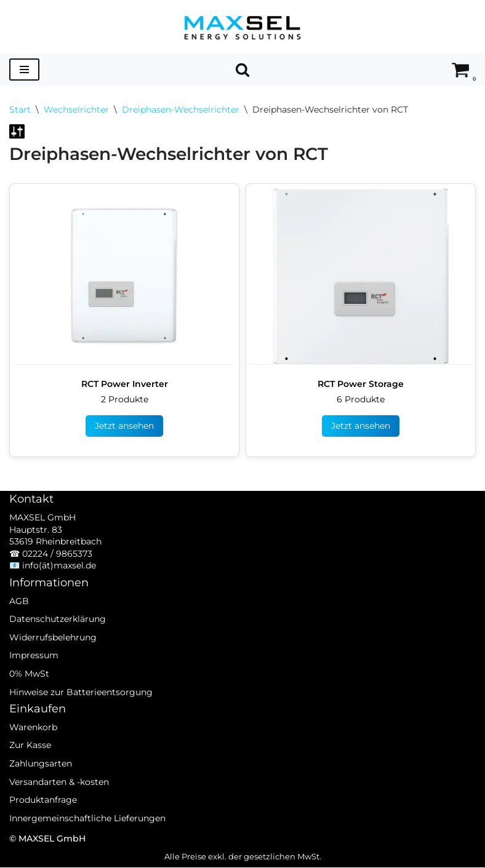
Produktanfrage (43, 817)
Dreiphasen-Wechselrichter (181, 109)
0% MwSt (29, 691)
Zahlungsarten (41, 781)
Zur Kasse (30, 763)
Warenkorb (33, 744)
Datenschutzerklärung (58, 636)
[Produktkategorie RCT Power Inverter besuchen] (124, 318)
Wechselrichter (76, 109)
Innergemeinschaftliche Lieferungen (87, 835)
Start (20, 109)
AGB (19, 618)
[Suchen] (242, 70)
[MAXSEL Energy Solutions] (242, 27)
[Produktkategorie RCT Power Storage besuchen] (361, 318)
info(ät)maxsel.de (59, 583)
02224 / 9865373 (57, 571)
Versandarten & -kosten (59, 799)
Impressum (34, 673)
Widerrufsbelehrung (53, 655)
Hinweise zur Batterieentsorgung (81, 709)
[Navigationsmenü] (24, 70)
